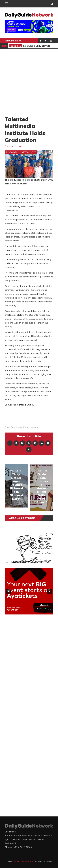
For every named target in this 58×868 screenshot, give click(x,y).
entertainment (31, 427)
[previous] (9, 591)
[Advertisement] (29, 82)
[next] (49, 591)
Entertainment (28, 152)
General (16, 46)
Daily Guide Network (23, 862)
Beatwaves (12, 152)
